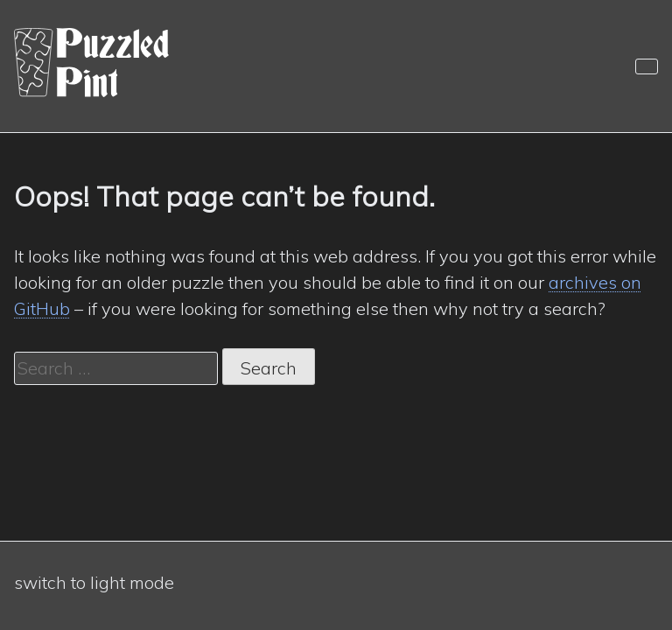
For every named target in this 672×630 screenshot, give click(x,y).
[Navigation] (647, 66)
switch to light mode (94, 582)
